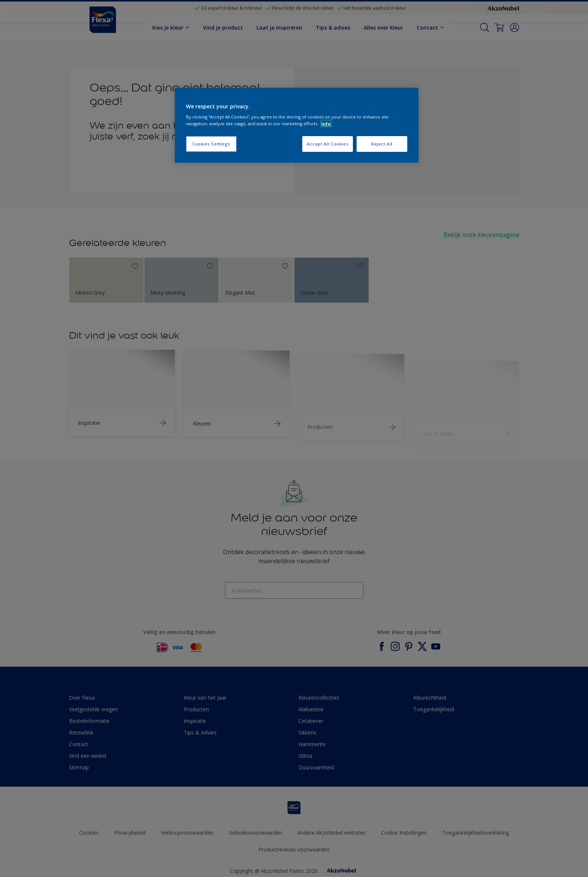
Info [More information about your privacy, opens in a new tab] (326, 124)
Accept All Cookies (328, 144)
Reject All (382, 144)
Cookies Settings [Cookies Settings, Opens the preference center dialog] (211, 144)
